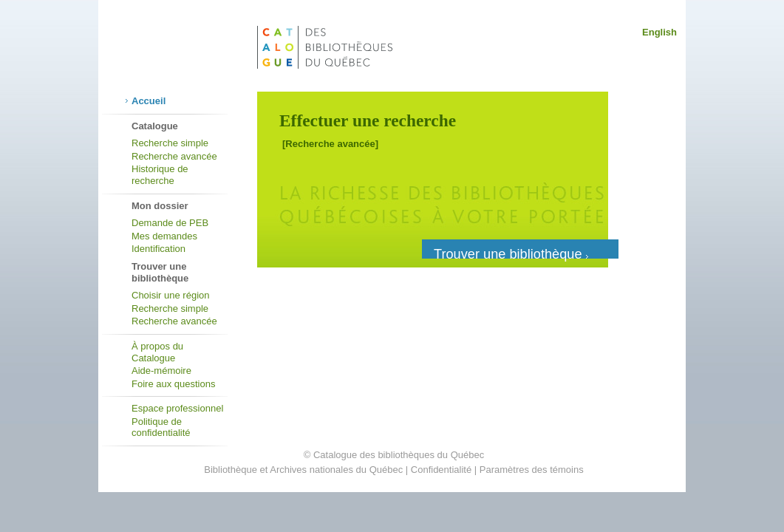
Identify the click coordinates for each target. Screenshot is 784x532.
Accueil (149, 101)
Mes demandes (164, 236)
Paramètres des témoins (532, 470)
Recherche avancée (174, 156)
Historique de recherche (160, 175)
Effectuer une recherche (368, 120)
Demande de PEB (170, 223)
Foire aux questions (173, 384)
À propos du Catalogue (157, 352)
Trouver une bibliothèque (511, 253)
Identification (158, 249)
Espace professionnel (177, 408)
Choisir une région (171, 295)
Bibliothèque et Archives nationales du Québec (303, 470)
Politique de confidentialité (161, 427)
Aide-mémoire (161, 371)
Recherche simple (170, 143)
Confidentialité (441, 470)
